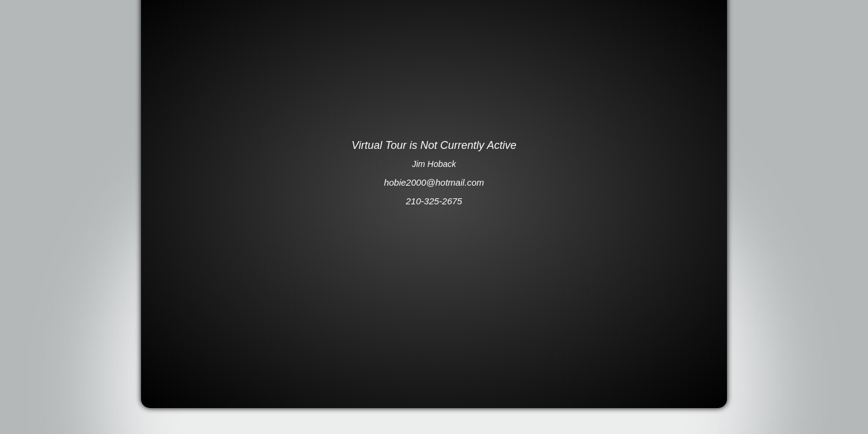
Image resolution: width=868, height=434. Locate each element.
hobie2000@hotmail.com (434, 182)
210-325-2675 (434, 201)
